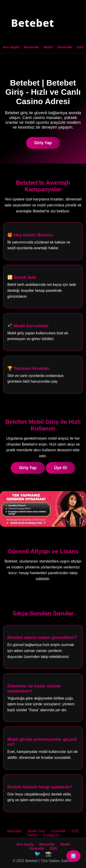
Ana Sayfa (11, 47)
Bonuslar (31, 47)
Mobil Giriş (36, 831)
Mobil (48, 47)
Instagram (51, 835)
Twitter (32, 835)
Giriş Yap (43, 143)
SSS (80, 47)
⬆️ (73, 856)
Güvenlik (65, 47)
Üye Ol (61, 468)
